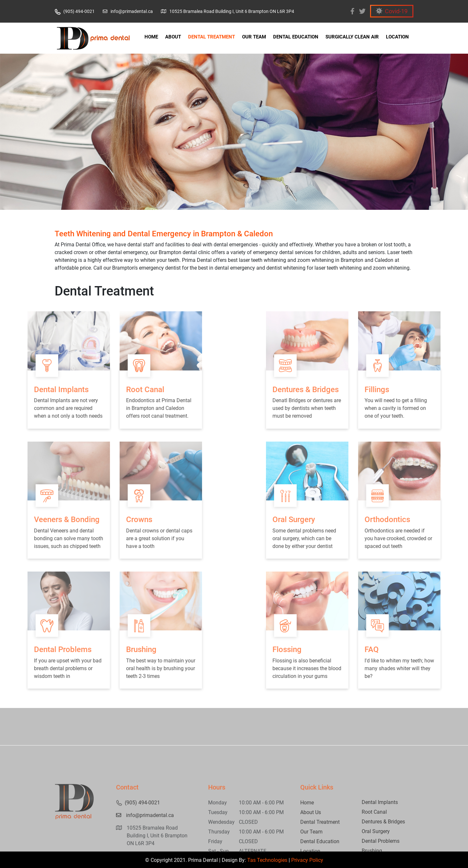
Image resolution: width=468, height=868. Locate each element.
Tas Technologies (267, 860)
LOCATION (397, 37)
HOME (151, 37)
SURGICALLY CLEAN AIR (352, 37)
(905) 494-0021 (75, 11)
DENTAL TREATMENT (212, 37)
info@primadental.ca (128, 11)
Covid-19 (392, 11)
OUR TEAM (254, 37)
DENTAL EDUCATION (296, 37)
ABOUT (173, 37)
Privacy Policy (307, 860)
